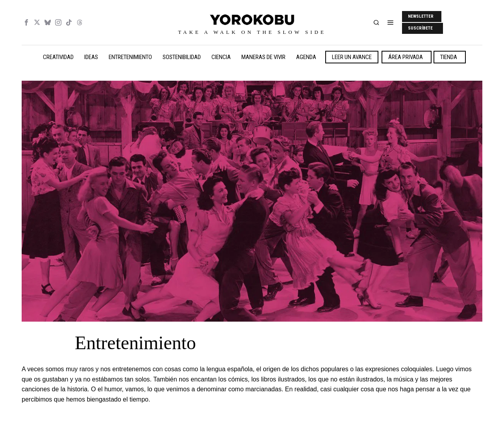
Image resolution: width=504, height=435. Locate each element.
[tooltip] (26, 22)
